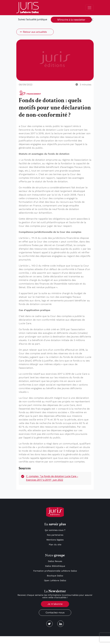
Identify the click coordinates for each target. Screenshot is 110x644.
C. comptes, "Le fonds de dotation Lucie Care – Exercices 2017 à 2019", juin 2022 (52, 478)
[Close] (92, 20)
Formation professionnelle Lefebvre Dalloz (55, 571)
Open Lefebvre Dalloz (55, 580)
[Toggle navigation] (89, 8)
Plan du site (55, 545)
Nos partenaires (55, 535)
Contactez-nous (55, 613)
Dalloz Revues (55, 561)
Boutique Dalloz (55, 576)
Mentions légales (55, 540)
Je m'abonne (55, 604)
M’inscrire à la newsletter (71, 20)
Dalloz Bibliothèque (55, 566)
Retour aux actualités (33, 32)
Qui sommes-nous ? (55, 530)
